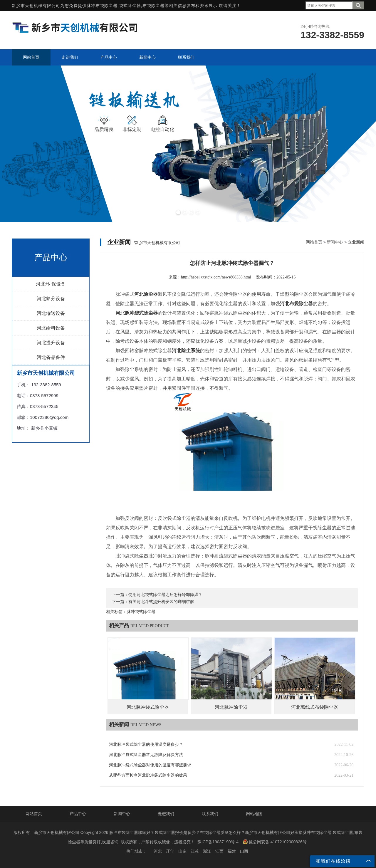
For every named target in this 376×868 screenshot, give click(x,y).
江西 (219, 851)
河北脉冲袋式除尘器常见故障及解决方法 (146, 755)
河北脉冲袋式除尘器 (148, 707)
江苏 (195, 851)
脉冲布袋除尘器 (102, 6)
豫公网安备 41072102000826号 (275, 842)
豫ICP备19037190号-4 (218, 842)
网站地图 (254, 814)
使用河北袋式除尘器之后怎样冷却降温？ (165, 595)
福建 (232, 851)
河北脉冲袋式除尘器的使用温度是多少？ (146, 744)
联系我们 (210, 814)
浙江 (207, 851)
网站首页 (314, 242)
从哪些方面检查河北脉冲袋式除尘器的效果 (148, 775)
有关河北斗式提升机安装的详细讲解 (161, 602)
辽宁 (170, 851)
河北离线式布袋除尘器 (315, 707)
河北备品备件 (51, 357)
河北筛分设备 (51, 299)
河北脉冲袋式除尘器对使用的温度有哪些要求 (150, 765)
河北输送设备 (51, 313)
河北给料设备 (51, 328)
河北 (158, 851)
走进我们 (166, 814)
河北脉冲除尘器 (231, 707)
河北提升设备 (51, 343)
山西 (244, 851)
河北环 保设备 (51, 284)
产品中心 (78, 814)
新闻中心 (335, 242)
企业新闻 (356, 242)
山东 (182, 851)
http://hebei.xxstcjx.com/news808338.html (216, 277)
